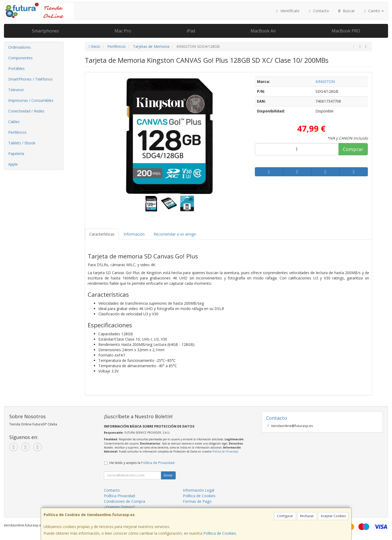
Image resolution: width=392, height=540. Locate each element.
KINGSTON (325, 81)
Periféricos (17, 132)
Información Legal (199, 490)
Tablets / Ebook (22, 143)
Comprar (353, 149)
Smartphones (45, 31)
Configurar (285, 516)
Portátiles (16, 68)
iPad (191, 31)
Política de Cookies (220, 533)
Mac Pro (123, 31)
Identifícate (287, 11)
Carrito (373, 11)
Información (134, 234)
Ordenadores (20, 47)
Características (102, 234)
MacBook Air (263, 31)
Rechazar (307, 516)
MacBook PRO (346, 31)
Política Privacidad (119, 496)
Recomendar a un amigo (175, 234)
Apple (13, 164)
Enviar (168, 475)
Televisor (16, 90)
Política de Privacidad (225, 451)
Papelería (16, 154)
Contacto (318, 11)
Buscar (346, 11)
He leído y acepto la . (142, 463)
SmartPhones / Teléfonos (30, 79)
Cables (14, 122)
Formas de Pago (197, 501)
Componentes (20, 58)
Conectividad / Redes (26, 111)
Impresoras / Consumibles (31, 100)
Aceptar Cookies (333, 516)
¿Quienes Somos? (119, 507)
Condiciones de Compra (125, 501)
